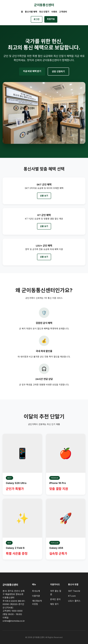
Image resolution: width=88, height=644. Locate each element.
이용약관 (36, 596)
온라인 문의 (55, 599)
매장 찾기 (54, 604)
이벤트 (54, 12)
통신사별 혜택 (31, 12)
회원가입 (51, 19)
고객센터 (63, 12)
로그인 (37, 19)
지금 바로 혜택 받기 (32, 71)
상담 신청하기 (58, 71)
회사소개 (36, 591)
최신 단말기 (44, 12)
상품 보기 (44, 196)
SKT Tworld (74, 591)
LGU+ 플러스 (74, 601)
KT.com (72, 596)
